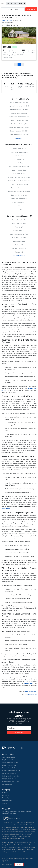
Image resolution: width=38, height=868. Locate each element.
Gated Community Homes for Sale (19, 191)
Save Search (31, 9)
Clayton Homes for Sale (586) (19, 131)
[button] (2, 3)
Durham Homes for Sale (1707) (19, 110)
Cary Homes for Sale (8, 760)
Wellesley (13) (19, 245)
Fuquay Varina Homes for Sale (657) (19, 117)
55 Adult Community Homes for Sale (19, 177)
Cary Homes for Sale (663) (19, 113)
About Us (5, 793)
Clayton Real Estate (30, 691)
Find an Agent (6, 798)
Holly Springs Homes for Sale (11, 776)
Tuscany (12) (19, 252)
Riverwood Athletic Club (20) (19, 234)
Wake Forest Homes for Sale (11, 781)
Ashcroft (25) (19, 227)
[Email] (19, 728)
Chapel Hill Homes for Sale (10, 762)
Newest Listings (7, 784)
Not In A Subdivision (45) (19, 223)
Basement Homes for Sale (19, 195)
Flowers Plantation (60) (19, 220)
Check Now (19, 733)
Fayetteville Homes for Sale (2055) (19, 106)
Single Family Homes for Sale (19, 152)
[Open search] (32, 3)
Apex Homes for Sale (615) (19, 124)
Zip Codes (19, 209)
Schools (19, 206)
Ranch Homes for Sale (19, 202)
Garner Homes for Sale (9, 773)
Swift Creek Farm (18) (19, 238)
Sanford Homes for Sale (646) (19, 120)
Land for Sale (19, 163)
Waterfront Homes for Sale (19, 188)
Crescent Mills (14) (19, 241)
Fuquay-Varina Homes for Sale (11, 771)
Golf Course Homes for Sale (19, 199)
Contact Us (6, 795)
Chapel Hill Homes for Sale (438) (19, 135)
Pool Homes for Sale (19, 174)
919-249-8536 (32, 695)
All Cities (19, 138)
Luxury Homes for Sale (19, 170)
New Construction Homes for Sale (19, 166)
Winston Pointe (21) (19, 231)
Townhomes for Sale (19, 156)
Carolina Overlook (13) (19, 248)
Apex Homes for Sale (8, 757)
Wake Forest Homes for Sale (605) (19, 127)
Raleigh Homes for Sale (9, 779)
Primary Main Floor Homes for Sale (19, 181)
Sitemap (5, 803)
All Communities (19, 256)
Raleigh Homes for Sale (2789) (19, 102)
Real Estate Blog (7, 801)
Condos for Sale (19, 159)
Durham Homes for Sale (9, 768)
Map (19, 864)
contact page (7, 509)
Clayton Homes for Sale (19, 149)
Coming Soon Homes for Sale (19, 184)
